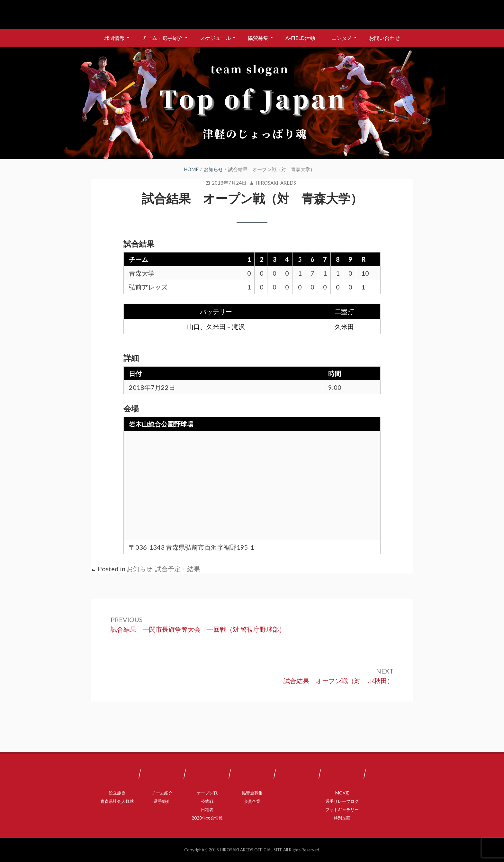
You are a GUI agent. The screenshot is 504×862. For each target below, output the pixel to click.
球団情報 (114, 38)
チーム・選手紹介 (162, 38)
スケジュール (215, 38)
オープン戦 (207, 793)
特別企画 (342, 818)
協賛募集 (258, 38)
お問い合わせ (384, 38)
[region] (252, 103)
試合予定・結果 (177, 569)
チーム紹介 (162, 793)
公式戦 (207, 801)
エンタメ (342, 38)
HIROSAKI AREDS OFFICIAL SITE (251, 850)
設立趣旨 (117, 793)
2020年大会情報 (207, 818)
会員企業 (252, 801)
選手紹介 (162, 801)
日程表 (207, 810)
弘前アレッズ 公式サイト (252, 14)
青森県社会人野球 (117, 801)
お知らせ (139, 569)
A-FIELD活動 (300, 38)
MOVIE (342, 793)
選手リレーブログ (342, 801)
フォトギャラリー (342, 810)
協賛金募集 (252, 793)
